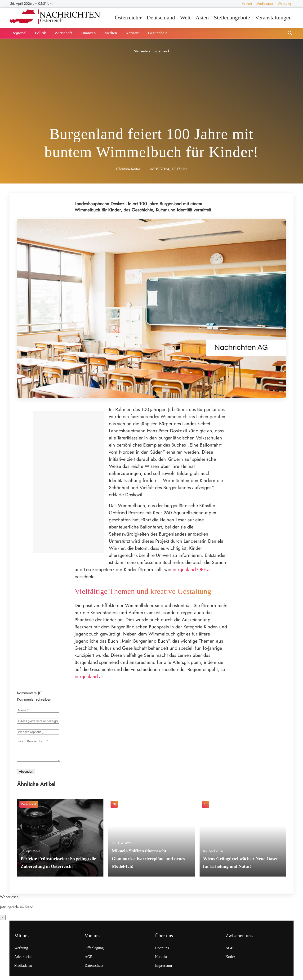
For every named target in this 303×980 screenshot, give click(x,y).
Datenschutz (94, 970)
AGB (89, 961)
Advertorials (24, 961)
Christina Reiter (128, 169)
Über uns (162, 952)
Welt (185, 18)
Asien (202, 18)
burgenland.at (89, 677)
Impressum (163, 970)
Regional (19, 33)
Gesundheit (157, 33)
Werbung (284, 4)
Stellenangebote (232, 18)
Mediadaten (265, 4)
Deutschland (161, 18)
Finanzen (88, 33)
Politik (41, 33)
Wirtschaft (63, 33)
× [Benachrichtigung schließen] (3, 922)
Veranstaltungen (273, 18)
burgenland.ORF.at (192, 570)
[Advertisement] (151, 90)
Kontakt (247, 4)
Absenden (26, 776)
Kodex (231, 961)
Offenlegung (94, 952)
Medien (111, 33)
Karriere (132, 33)
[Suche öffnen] (290, 33)
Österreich (127, 18)
